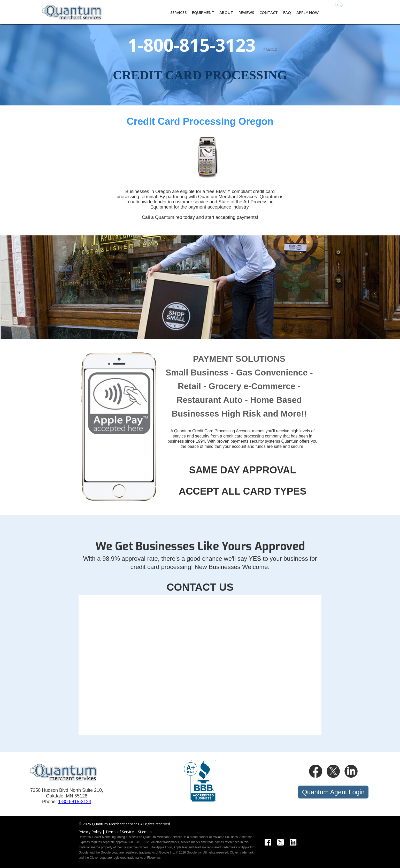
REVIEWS (246, 12)
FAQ (287, 12)
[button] (176, 12)
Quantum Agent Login (333, 792)
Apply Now (307, 12)
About (226, 12)
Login (340, 4)
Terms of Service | (121, 832)
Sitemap (145, 832)
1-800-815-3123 (75, 802)
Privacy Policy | (91, 832)
